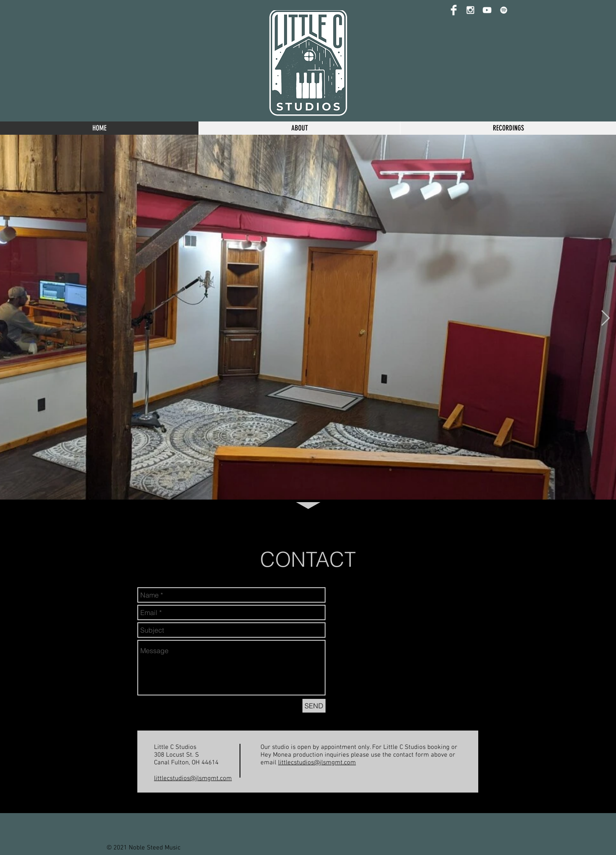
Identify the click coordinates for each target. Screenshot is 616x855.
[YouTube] (487, 10)
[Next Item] (606, 318)
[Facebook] (454, 10)
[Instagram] (470, 10)
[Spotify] (504, 10)
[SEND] (314, 706)
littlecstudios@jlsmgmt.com (193, 778)
